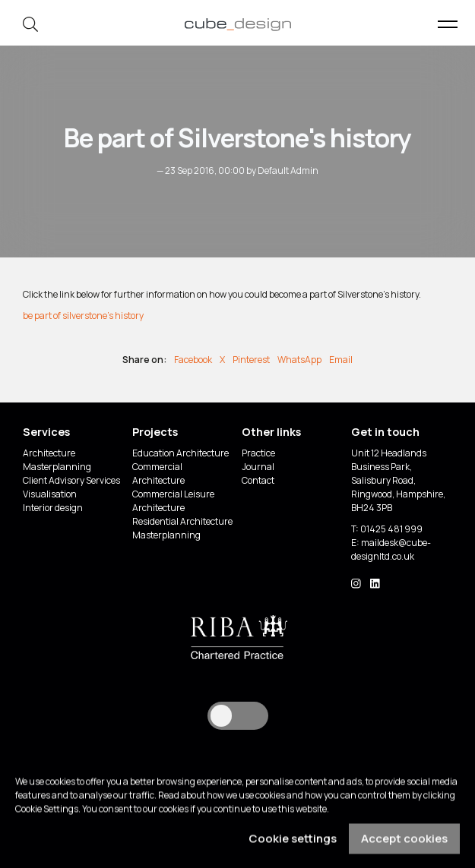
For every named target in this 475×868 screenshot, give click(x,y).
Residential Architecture (182, 521)
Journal (258, 467)
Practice (258, 453)
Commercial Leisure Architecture (173, 501)
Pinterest (251, 360)
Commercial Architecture (158, 473)
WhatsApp (299, 360)
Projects (155, 432)
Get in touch (385, 432)
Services (46, 432)
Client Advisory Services (71, 480)
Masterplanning (57, 467)
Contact (258, 480)
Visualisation (50, 494)
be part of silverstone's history (83, 316)
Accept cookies (404, 844)
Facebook (193, 360)
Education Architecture (180, 453)
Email (341, 360)
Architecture (49, 453)
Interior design (53, 508)
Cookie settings (293, 844)
